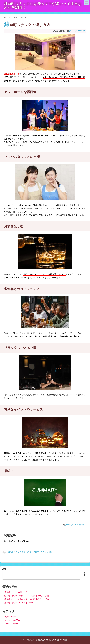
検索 (4, 569)
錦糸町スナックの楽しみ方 (16, 592)
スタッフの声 (10, 617)
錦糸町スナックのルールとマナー (19, 603)
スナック (69, 525)
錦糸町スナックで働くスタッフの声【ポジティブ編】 (27, 599)
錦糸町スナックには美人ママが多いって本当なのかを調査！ (43, 5)
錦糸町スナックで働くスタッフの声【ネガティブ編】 (28, 552)
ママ (76, 525)
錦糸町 (82, 525)
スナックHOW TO (77, 31)
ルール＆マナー (11, 624)
